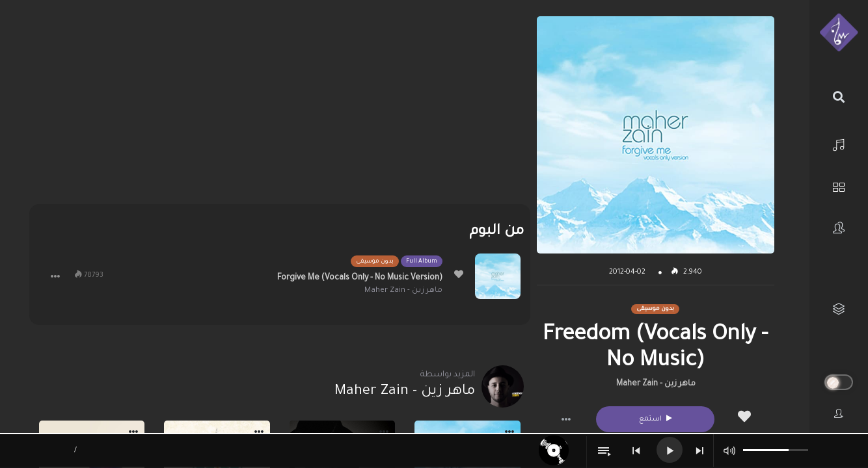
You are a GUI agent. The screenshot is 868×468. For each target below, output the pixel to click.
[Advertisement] (280, 107)
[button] (566, 419)
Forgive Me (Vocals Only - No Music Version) (360, 278)
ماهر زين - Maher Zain (656, 384)
